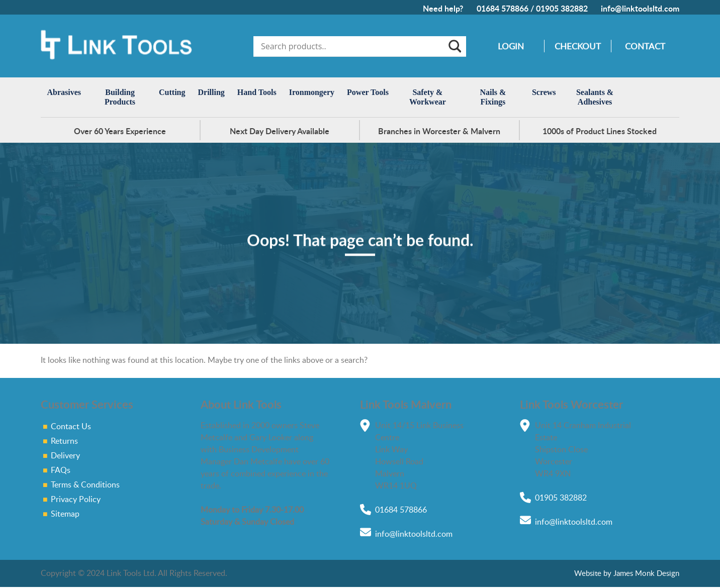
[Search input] (353, 46)
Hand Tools (257, 92)
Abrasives (64, 92)
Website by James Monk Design (627, 573)
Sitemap (65, 514)
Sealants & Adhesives (595, 97)
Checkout (578, 46)
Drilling (211, 92)
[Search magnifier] (454, 46)
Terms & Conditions (85, 484)
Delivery (65, 455)
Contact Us (71, 426)
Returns (64, 441)
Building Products (120, 97)
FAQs (61, 470)
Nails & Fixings (493, 97)
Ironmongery (312, 92)
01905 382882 (562, 8)
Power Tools (368, 92)
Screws (544, 92)
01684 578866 (503, 8)
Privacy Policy (76, 499)
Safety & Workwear (428, 97)
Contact (645, 46)
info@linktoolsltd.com (640, 8)
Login (511, 46)
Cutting (172, 92)
